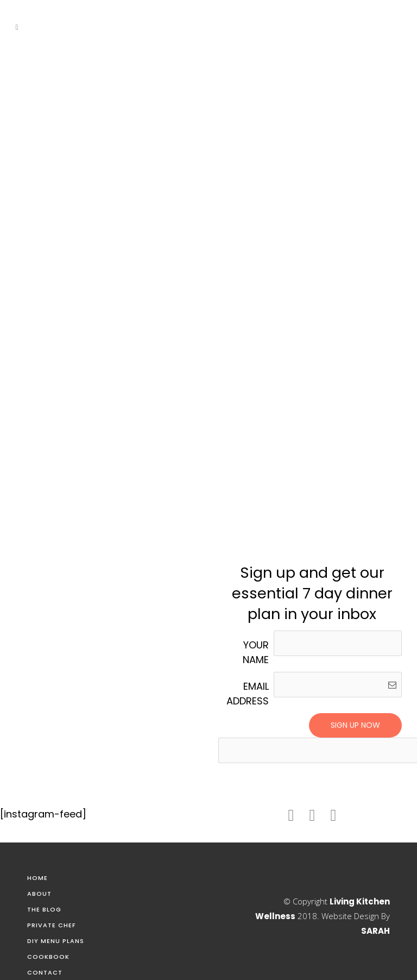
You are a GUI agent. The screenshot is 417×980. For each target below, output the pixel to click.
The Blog (44, 909)
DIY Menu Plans (56, 941)
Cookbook (48, 957)
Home (37, 878)
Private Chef (52, 925)
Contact (45, 972)
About (39, 894)
